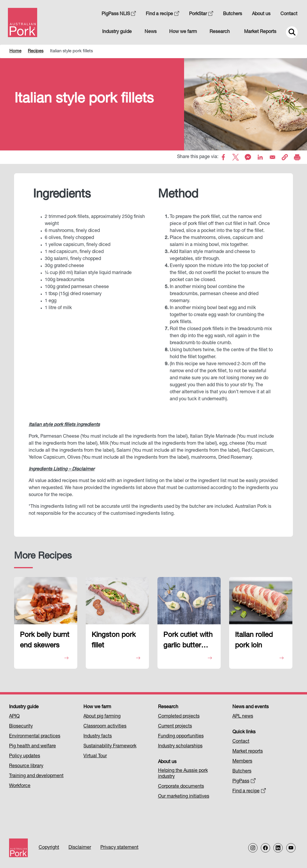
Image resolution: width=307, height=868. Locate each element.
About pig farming (102, 717)
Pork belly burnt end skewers (45, 641)
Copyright (49, 848)
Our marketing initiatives (184, 797)
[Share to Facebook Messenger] (248, 157)
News (151, 32)
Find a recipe (162, 14)
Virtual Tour (95, 756)
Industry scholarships (180, 746)
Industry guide (117, 32)
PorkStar (201, 14)
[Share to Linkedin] (260, 157)
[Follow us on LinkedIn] (278, 848)
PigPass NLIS (119, 14)
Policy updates (25, 756)
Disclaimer (80, 848)
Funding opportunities (181, 737)
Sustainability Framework (110, 746)
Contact (289, 14)
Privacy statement (119, 848)
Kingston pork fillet (114, 641)
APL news (243, 717)
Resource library (26, 766)
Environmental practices (35, 737)
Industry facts (98, 737)
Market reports (248, 752)
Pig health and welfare (32, 746)
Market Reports (260, 32)
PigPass (244, 782)
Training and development (36, 776)
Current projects (175, 727)
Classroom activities (105, 727)
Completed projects (179, 717)
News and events (251, 707)
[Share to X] (236, 157)
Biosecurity (21, 727)
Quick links (244, 732)
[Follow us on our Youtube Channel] (291, 848)
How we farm (183, 32)
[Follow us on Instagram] (253, 848)
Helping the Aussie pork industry (183, 774)
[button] (285, 157)
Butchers (233, 14)
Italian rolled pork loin (254, 641)
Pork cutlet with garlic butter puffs (188, 642)
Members (242, 762)
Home (15, 51)
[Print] (297, 157)
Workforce (20, 786)
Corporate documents (181, 787)
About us (261, 14)
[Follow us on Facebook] (265, 848)
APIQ (14, 717)
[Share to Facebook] (223, 157)
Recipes (36, 51)
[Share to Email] (272, 157)
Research (220, 32)
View (45, 658)
